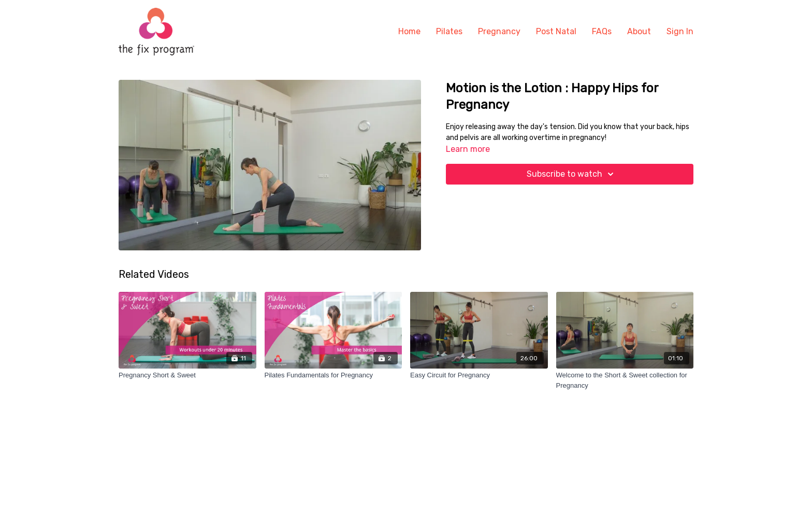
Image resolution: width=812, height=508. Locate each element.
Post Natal (556, 31)
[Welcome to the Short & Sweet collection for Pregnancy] (625, 380)
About (639, 31)
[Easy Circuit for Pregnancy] (479, 375)
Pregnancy (499, 31)
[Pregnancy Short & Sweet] (187, 375)
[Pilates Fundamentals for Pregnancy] (334, 375)
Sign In (680, 31)
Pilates (449, 31)
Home (409, 31)
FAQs (602, 31)
